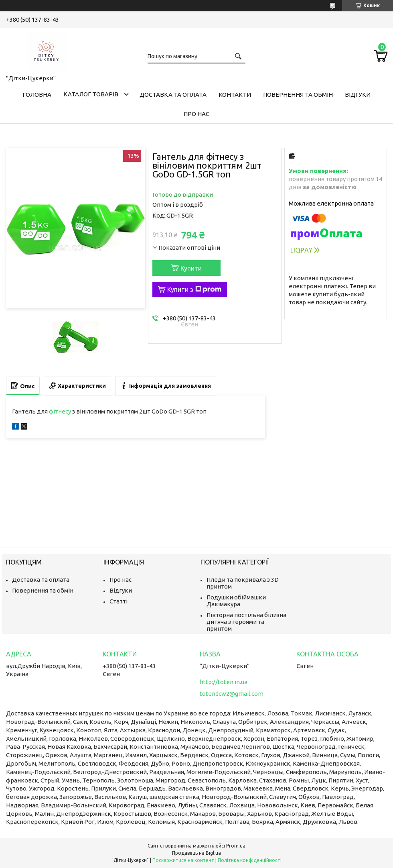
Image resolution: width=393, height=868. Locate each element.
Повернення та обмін (298, 95)
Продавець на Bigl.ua (196, 853)
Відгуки (358, 95)
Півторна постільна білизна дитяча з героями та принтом (246, 622)
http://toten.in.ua (224, 682)
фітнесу (60, 411)
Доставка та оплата (173, 95)
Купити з (194, 289)
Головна (37, 95)
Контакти (235, 95)
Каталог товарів (91, 94)
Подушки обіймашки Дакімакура (236, 601)
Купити (191, 268)
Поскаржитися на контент (183, 860)
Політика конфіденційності (250, 860)
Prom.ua (236, 846)
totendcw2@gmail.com (232, 694)
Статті (119, 601)
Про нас (196, 114)
